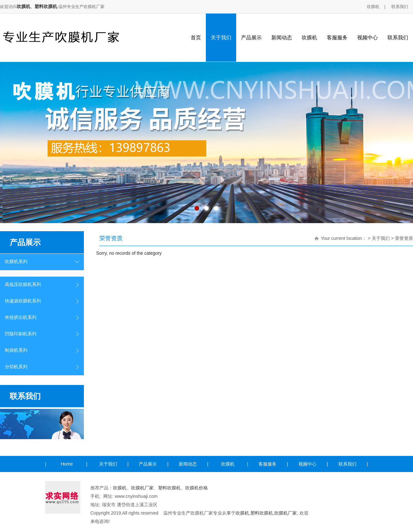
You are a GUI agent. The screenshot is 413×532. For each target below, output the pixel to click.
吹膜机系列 (16, 262)
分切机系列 (16, 367)
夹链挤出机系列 (21, 317)
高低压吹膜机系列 (23, 285)
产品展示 (251, 38)
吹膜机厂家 (142, 488)
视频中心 (368, 38)
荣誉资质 (404, 238)
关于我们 (221, 38)
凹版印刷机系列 (21, 334)
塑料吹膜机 (46, 6)
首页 (196, 38)
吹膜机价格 (196, 488)
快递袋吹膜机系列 (23, 301)
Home (67, 464)
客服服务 (337, 38)
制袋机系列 (16, 350)
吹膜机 (24, 6)
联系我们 (400, 7)
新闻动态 (282, 38)
